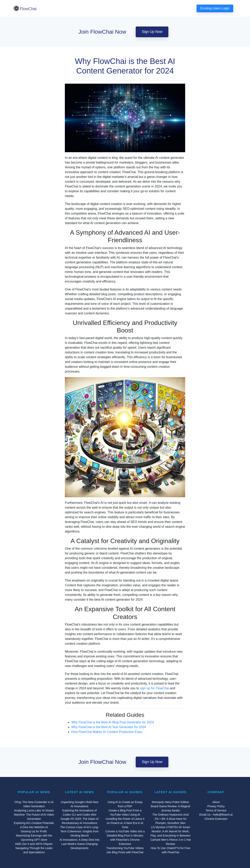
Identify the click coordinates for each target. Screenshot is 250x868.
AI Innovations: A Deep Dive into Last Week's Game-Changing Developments (79, 844)
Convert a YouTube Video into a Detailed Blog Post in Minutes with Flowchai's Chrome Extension (125, 838)
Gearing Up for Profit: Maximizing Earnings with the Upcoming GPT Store (34, 836)
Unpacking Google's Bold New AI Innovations (80, 804)
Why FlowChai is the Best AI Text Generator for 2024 (109, 727)
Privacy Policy (216, 806)
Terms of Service (216, 810)
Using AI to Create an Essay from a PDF (125, 804)
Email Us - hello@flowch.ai (216, 815)
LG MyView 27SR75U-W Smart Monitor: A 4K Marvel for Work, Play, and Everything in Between (170, 831)
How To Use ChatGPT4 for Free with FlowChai (170, 850)
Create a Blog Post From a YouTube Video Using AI (125, 813)
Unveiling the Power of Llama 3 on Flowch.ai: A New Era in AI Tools (125, 823)
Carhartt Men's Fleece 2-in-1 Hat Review (170, 842)
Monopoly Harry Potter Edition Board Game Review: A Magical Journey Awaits (170, 806)
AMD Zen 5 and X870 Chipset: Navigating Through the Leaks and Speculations (34, 848)
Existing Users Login (215, 8)
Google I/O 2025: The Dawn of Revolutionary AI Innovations (80, 821)
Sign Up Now (152, 32)
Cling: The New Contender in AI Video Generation (34, 804)
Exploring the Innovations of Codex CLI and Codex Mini (80, 813)
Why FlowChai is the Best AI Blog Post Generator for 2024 (113, 722)
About (216, 802)
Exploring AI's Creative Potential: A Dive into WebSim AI (34, 825)
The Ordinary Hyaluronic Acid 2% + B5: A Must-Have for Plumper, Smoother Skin (170, 819)
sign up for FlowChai (154, 688)
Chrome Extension (216, 819)
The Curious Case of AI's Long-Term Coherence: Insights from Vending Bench (79, 831)
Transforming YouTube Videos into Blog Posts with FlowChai (125, 850)
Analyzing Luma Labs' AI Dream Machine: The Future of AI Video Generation (34, 815)
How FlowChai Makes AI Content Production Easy (107, 732)
